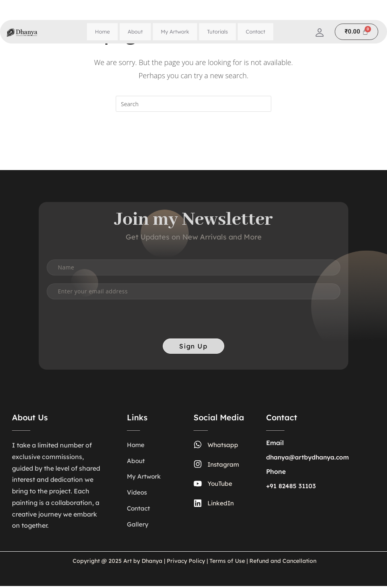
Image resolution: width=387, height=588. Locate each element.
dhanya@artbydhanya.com (309, 459)
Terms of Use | (229, 563)
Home (102, 32)
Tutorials (217, 32)
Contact (256, 32)
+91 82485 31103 (291, 488)
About (135, 32)
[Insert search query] (193, 104)
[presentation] (107, 325)
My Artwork (175, 32)
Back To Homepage (193, 144)
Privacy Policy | (187, 563)
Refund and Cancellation (282, 563)
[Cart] (356, 32)
